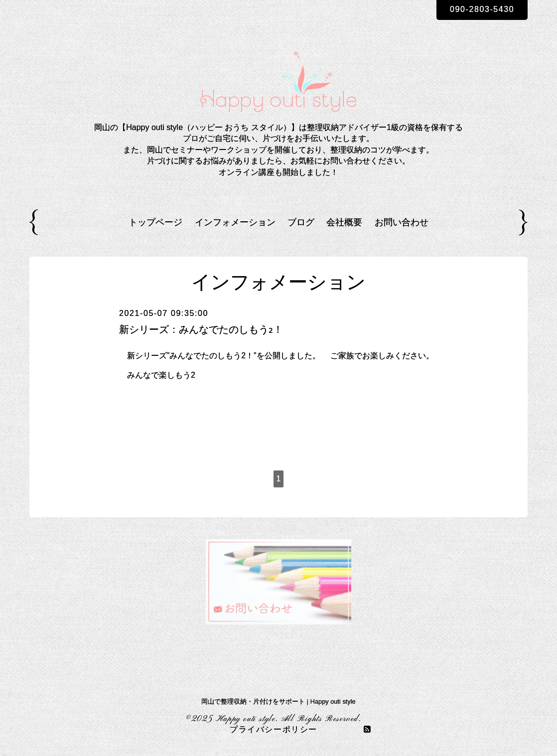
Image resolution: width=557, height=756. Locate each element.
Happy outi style (246, 719)
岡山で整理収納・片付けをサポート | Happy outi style (278, 701)
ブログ (301, 222)
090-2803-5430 (482, 9)
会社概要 (344, 222)
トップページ (155, 222)
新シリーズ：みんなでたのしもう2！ (201, 329)
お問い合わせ (402, 222)
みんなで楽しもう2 (161, 375)
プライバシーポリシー (274, 730)
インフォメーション (235, 222)
